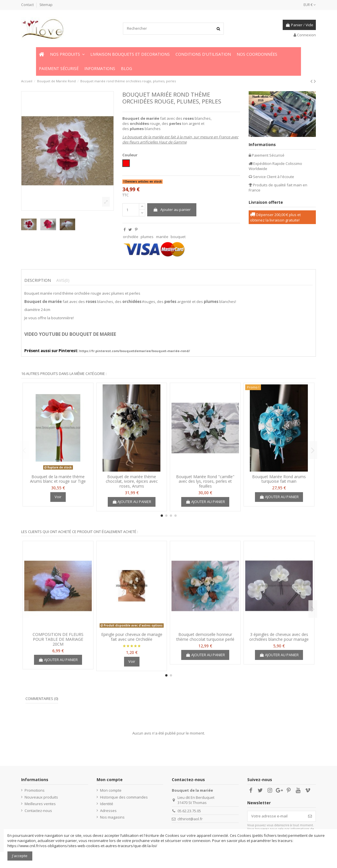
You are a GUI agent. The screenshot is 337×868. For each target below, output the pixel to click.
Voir (58, 497)
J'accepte (20, 856)
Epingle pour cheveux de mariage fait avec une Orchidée (132, 637)
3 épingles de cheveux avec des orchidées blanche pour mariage (279, 637)
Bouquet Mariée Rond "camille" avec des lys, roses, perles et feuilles (205, 481)
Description (38, 280)
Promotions (35, 790)
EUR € (310, 5)
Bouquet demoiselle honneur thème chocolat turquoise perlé (205, 637)
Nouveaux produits (41, 797)
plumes (147, 237)
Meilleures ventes (40, 804)
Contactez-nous (38, 811)
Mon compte (111, 790)
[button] (67, 54)
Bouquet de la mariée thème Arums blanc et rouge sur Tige (58, 479)
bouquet (178, 237)
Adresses (108, 811)
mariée (162, 237)
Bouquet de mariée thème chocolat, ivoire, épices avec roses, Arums (132, 481)
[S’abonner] (310, 816)
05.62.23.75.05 (189, 811)
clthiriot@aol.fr (190, 819)
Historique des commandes (124, 797)
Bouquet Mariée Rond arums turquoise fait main (279, 479)
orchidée (131, 237)
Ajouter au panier (172, 209)
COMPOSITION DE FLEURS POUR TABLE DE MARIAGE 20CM (58, 639)
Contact (28, 5)
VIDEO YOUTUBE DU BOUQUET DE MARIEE (70, 334)
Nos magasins (112, 817)
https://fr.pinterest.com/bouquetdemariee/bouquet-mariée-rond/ (135, 351)
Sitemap (46, 5)
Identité (107, 804)
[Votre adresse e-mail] (276, 816)
